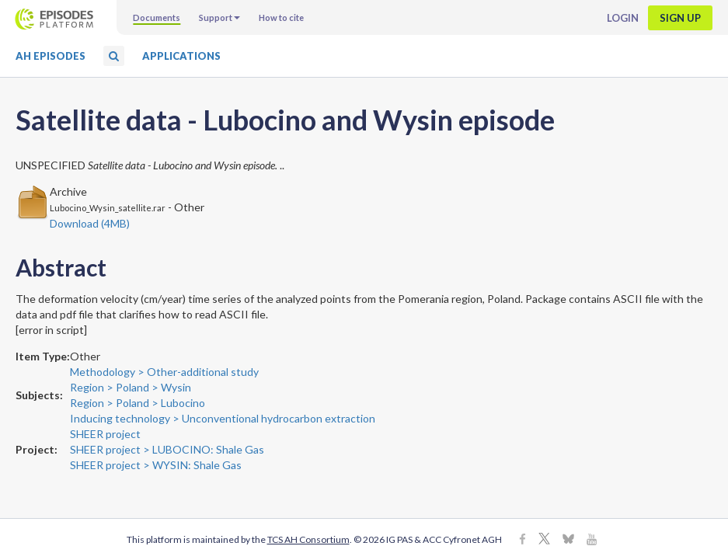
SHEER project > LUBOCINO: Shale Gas (167, 449)
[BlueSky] (568, 540)
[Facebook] (522, 540)
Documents (157, 17)
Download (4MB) (90, 223)
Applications (181, 56)
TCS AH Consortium (308, 539)
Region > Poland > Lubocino (138, 403)
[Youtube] (592, 540)
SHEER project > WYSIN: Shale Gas (156, 465)
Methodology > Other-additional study (164, 372)
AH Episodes (51, 56)
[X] (544, 540)
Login (623, 18)
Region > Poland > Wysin (131, 387)
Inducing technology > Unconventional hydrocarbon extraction (223, 418)
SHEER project (105, 434)
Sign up (680, 18)
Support (219, 17)
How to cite (281, 17)
